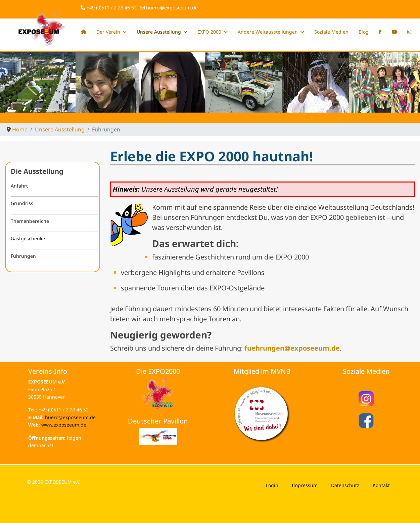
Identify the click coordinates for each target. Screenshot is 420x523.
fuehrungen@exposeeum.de (292, 348)
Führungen (23, 256)
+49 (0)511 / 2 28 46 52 (112, 8)
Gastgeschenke (28, 238)
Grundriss (22, 203)
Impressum (305, 485)
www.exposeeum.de (64, 425)
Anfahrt (19, 186)
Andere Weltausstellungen (268, 32)
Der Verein (108, 32)
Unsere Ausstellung (159, 32)
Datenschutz (345, 485)
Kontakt (381, 485)
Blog (364, 32)
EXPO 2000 (209, 32)
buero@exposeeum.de (172, 8)
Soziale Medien (331, 32)
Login (272, 485)
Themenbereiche (30, 221)
